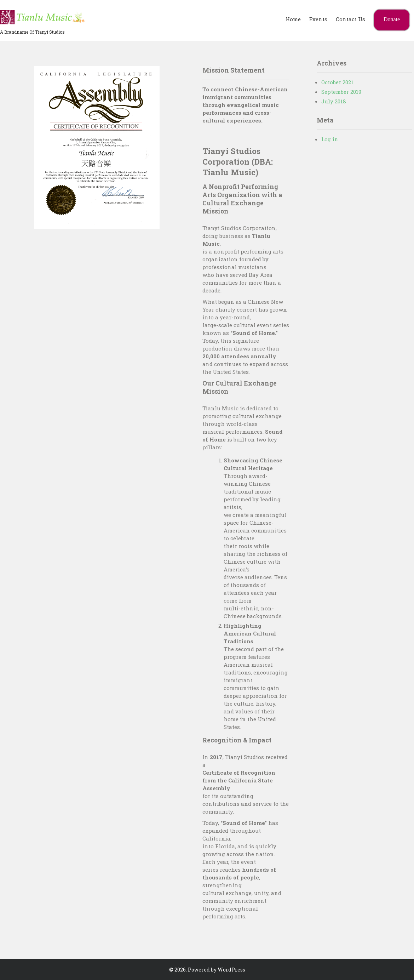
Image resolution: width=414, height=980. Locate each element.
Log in (330, 139)
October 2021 (337, 82)
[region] (97, 147)
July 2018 (334, 101)
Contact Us (350, 19)
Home (293, 19)
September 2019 (341, 92)
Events (318, 19)
